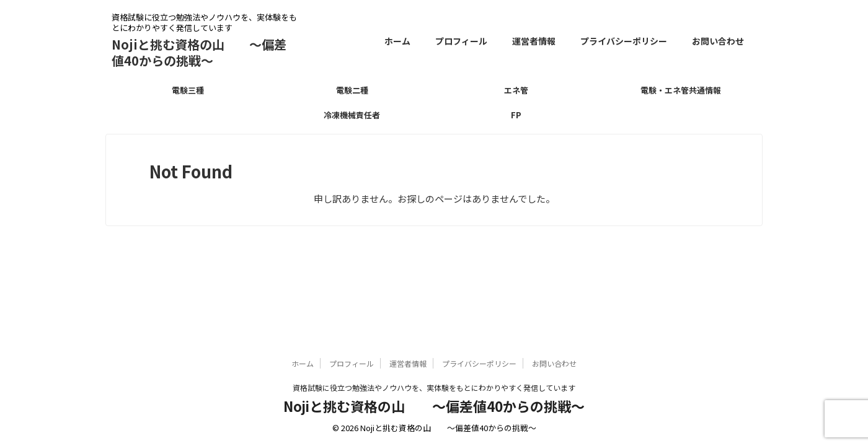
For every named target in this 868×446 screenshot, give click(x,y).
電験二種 (352, 90)
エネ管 (516, 90)
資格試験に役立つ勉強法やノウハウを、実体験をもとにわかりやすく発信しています (434, 387)
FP (516, 115)
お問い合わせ (718, 41)
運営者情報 (534, 41)
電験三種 (188, 90)
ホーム (397, 41)
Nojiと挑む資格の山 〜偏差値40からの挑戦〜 (199, 52)
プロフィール (461, 41)
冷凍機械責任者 (352, 115)
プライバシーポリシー (624, 41)
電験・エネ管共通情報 (681, 90)
